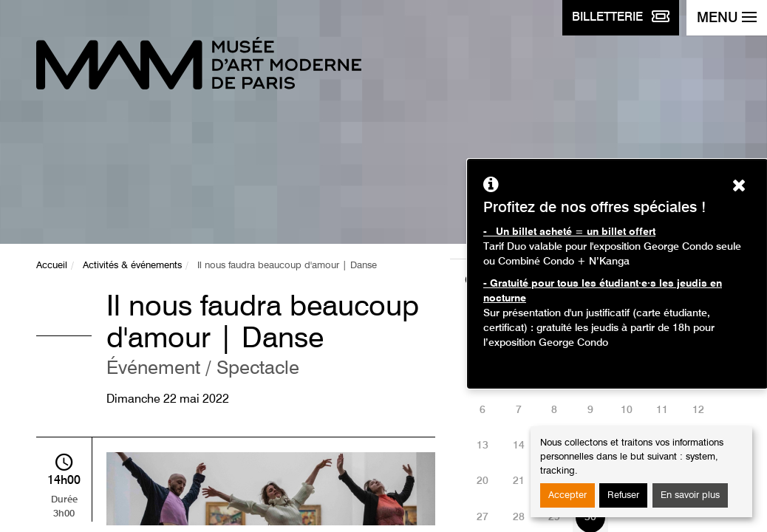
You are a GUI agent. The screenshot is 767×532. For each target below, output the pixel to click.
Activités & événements (132, 266)
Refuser (623, 495)
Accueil (52, 266)
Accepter (567, 495)
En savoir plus (690, 495)
